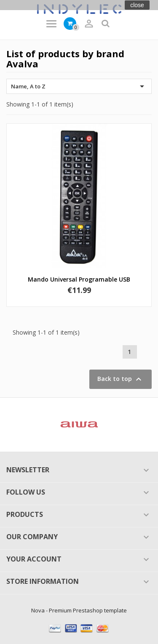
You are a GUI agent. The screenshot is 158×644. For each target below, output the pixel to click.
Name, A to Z (79, 86)
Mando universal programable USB (79, 279)
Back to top (121, 379)
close (137, 5)
